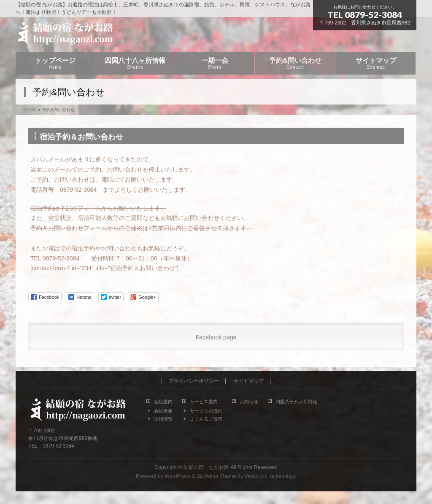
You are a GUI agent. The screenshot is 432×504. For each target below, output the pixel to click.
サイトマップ (248, 381)
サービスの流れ (206, 411)
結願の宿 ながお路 (206, 467)
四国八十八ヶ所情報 (296, 402)
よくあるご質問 (206, 419)
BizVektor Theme (216, 476)
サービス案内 (204, 402)
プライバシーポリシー (194, 381)
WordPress (177, 476)
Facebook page (216, 337)
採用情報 (163, 419)
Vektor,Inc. (256, 476)
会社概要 (163, 411)
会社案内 (163, 402)
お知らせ (249, 402)
